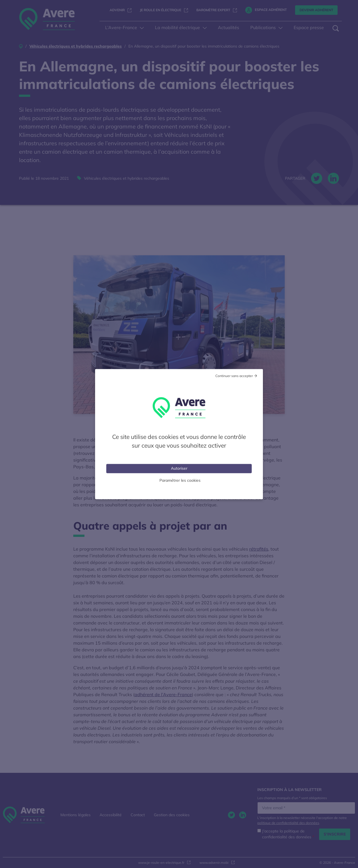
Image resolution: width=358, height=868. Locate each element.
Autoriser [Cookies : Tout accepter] (179, 468)
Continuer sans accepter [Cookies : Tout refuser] (234, 375)
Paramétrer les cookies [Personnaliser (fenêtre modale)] (180, 480)
